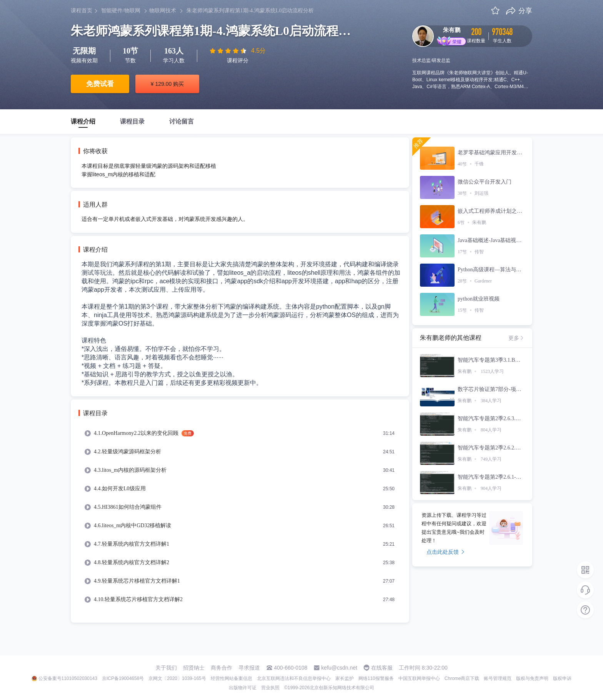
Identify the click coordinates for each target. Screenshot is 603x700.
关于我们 (166, 668)
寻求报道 (249, 668)
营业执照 (270, 688)
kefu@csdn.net (339, 668)
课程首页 (82, 11)
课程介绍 (83, 121)
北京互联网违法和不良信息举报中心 (294, 678)
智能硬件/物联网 (121, 11)
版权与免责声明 (532, 678)
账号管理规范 (498, 678)
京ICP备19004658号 (123, 678)
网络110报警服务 (376, 678)
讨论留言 (182, 121)
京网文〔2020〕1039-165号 (177, 678)
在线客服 (382, 668)
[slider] (229, 51)
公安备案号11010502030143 (68, 678)
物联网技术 (163, 11)
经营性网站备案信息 (232, 678)
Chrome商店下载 (462, 678)
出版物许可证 (243, 688)
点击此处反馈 (446, 552)
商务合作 (222, 668)
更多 (516, 338)
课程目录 (132, 121)
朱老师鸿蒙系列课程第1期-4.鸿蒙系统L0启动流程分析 (250, 11)
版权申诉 (562, 678)
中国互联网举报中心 (419, 678)
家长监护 (345, 678)
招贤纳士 (194, 668)
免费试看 (100, 84)
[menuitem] (240, 433)
